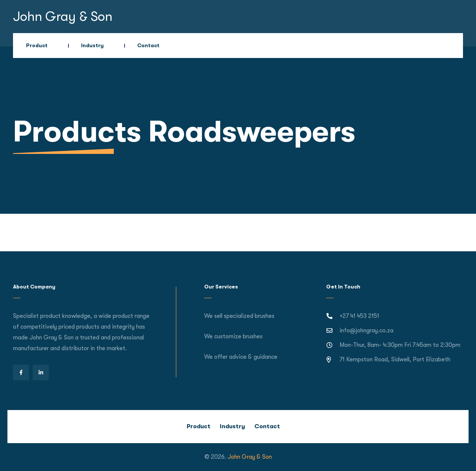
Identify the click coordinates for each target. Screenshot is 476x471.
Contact (148, 45)
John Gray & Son (63, 17)
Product (37, 45)
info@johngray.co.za (366, 330)
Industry (92, 45)
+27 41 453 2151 (359, 316)
